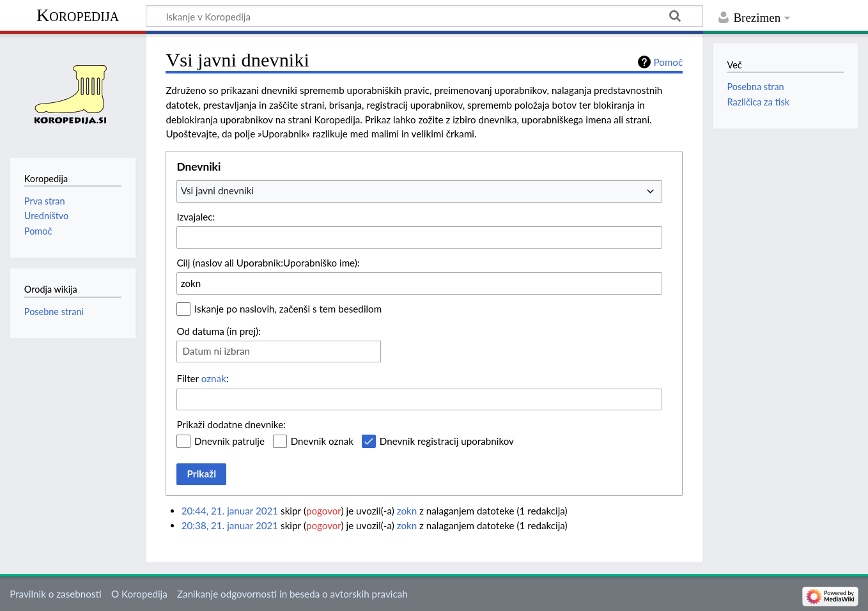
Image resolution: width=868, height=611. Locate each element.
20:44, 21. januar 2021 (230, 511)
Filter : (202, 378)
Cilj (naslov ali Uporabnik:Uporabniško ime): (268, 263)
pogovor (324, 511)
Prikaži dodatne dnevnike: (231, 424)
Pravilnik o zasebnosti (56, 594)
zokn (407, 511)
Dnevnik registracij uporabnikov (447, 441)
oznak (214, 378)
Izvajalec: (196, 217)
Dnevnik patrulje (229, 441)
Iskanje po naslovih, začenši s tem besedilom (288, 309)
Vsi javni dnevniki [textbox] (217, 190)
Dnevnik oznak (322, 441)
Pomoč (669, 62)
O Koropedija (139, 594)
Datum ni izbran (216, 351)
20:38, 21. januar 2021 (230, 525)
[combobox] (419, 191)
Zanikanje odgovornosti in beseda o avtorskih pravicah (292, 594)
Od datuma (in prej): (219, 331)
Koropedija (78, 15)
